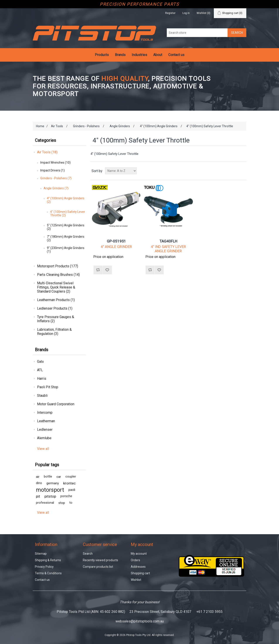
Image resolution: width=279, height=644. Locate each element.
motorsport (50, 490)
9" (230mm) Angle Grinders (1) (66, 250)
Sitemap (41, 554)
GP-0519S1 (116, 241)
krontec (69, 483)
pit (38, 496)
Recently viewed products (100, 560)
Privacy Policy (44, 567)
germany (53, 483)
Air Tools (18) (47, 152)
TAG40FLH (168, 241)
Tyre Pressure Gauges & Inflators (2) (56, 319)
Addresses (138, 567)
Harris (42, 379)
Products (102, 55)
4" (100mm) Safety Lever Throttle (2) (68, 214)
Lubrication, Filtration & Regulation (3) (54, 332)
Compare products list (98, 567)
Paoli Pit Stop (48, 387)
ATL (40, 370)
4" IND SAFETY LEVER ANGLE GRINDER (168, 249)
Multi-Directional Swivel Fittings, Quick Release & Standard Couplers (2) (56, 287)
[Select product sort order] (121, 171)
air (38, 477)
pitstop (50, 496)
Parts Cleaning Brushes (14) (58, 275)
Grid (235, 171)
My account (139, 554)
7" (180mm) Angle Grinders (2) (66, 238)
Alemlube (44, 438)
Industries (139, 55)
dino (39, 483)
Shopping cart (140, 573)
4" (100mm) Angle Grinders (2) (66, 200)
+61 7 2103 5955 (209, 612)
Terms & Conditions (48, 573)
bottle (48, 477)
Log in (186, 13)
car (59, 477)
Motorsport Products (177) (58, 266)
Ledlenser (45, 430)
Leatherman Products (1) (56, 300)
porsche (66, 496)
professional (45, 503)
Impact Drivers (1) (53, 170)
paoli (72, 490)
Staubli (42, 396)
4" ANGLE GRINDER (116, 247)
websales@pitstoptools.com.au (140, 621)
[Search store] (197, 33)
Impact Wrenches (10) (55, 163)
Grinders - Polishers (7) (56, 178)
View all (43, 449)
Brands (120, 55)
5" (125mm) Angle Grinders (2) (66, 227)
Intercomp (45, 413)
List (243, 171)
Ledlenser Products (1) (55, 308)
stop (62, 503)
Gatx (40, 362)
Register (170, 13)
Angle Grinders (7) (56, 188)
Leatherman (46, 421)
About (158, 55)
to (71, 503)
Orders (135, 560)
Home (40, 126)
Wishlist (136, 580)
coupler (71, 477)
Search (88, 554)
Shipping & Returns (48, 560)
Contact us (176, 55)
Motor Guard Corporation (56, 404)
